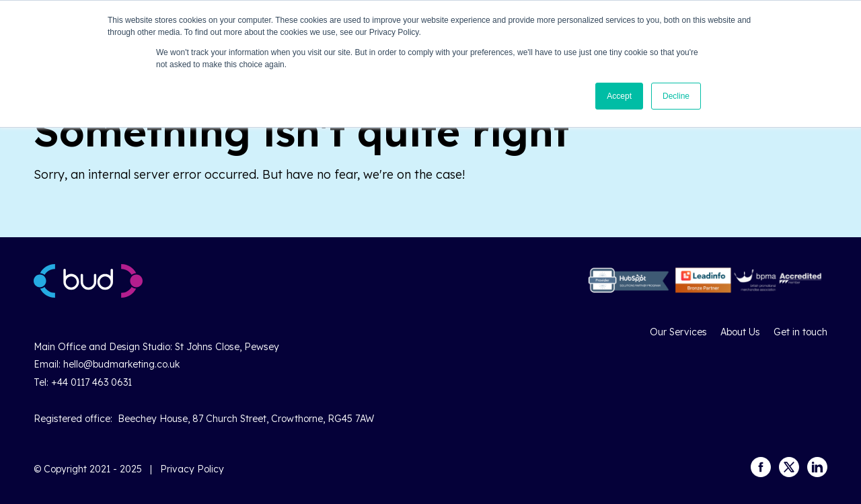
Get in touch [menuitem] (800, 332)
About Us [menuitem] (740, 332)
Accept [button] (619, 96)
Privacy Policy (192, 469)
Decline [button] (676, 96)
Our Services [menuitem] (678, 332)
